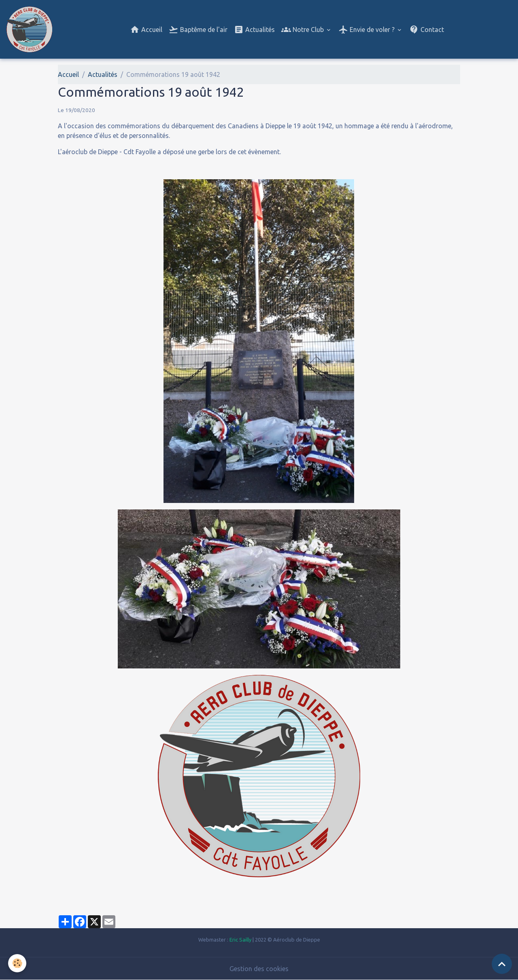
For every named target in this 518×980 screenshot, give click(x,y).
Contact (427, 30)
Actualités (254, 30)
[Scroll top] (502, 964)
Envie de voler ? (367, 30)
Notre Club (303, 30)
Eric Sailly (240, 940)
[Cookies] (17, 963)
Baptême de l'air (198, 30)
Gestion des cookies (259, 969)
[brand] (31, 29)
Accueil (146, 30)
